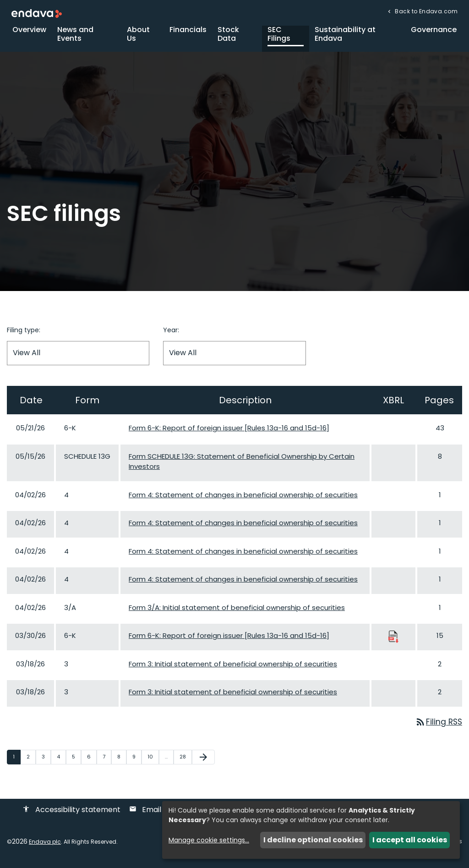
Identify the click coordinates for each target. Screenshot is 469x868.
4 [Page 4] (61, 762)
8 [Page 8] (122, 762)
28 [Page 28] (185, 762)
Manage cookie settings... (209, 840)
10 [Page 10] (153, 762)
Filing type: (24, 335)
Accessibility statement (71, 815)
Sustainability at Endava (345, 38)
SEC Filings (279, 38)
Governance (434, 34)
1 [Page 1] (16, 762)
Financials (188, 34)
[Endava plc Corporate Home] (37, 13)
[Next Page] (203, 762)
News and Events (75, 38)
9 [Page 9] (137, 762)
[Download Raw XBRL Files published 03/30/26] (393, 641)
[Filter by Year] (234, 358)
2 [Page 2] (31, 762)
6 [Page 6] (92, 762)
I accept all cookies (410, 840)
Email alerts (157, 815)
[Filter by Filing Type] (78, 358)
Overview (29, 34)
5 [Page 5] (76, 762)
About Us (138, 38)
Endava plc (45, 847)
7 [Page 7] (107, 762)
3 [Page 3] (46, 762)
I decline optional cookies (313, 840)
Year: (171, 335)
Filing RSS (438, 727)
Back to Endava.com (425, 11)
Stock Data (228, 38)
